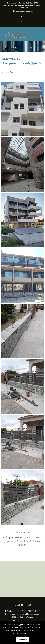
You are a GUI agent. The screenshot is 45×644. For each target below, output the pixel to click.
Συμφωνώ (22, 639)
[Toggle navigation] (38, 35)
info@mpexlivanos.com (25, 11)
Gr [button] (22, 21)
